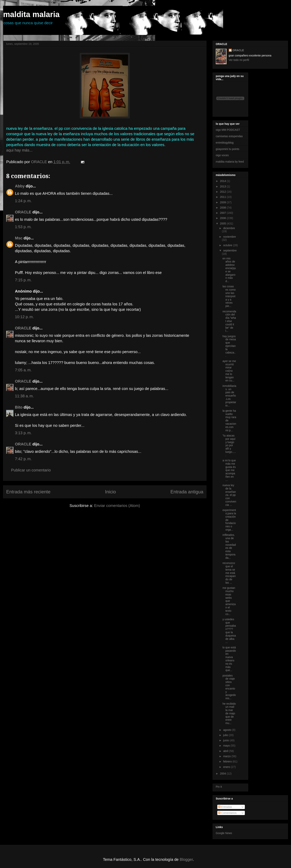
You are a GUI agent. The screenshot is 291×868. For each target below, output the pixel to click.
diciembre (229, 228)
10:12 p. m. (24, 317)
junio (226, 740)
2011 (223, 197)
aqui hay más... (19, 150)
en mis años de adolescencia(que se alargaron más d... (229, 270)
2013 (223, 186)
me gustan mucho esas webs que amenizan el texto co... (229, 601)
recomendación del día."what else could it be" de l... (229, 321)
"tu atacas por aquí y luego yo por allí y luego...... (229, 445)
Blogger (186, 859)
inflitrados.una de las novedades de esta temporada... (229, 546)
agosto (228, 730)
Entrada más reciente (28, 492)
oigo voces (222, 155)
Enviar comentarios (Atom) (117, 506)
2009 (223, 202)
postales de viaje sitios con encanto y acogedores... (229, 687)
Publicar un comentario (31, 470)
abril (226, 751)
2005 (223, 223)
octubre (228, 245)
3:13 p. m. (23, 433)
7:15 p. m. (23, 280)
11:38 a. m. (24, 396)
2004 (223, 774)
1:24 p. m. (23, 201)
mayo (227, 746)
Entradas (225, 807)
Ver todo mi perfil (239, 60)
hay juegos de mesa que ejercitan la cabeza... (229, 346)
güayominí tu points (227, 149)
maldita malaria (31, 14)
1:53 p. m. (23, 227)
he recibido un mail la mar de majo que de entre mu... (229, 713)
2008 (223, 208)
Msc (19, 238)
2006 (223, 218)
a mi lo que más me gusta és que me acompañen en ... (229, 470)
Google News (224, 833)
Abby (20, 186)
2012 (223, 192)
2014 (223, 181)
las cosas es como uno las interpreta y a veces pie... (229, 296)
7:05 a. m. (23, 370)
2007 (223, 213)
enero (227, 767)
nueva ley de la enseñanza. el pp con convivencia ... (229, 495)
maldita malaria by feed (230, 162)
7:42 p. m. (23, 459)
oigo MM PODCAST (228, 130)
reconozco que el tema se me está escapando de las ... (229, 573)
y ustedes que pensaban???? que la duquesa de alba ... (229, 631)
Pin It (219, 787)
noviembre (229, 237)
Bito (19, 407)
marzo (227, 756)
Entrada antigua (187, 492)
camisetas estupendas (229, 136)
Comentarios (227, 813)
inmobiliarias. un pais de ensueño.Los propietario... (229, 396)
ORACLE (23, 212)
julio (226, 735)
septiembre (230, 250)
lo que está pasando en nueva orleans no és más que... (229, 659)
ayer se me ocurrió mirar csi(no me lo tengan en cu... (229, 371)
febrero (228, 761)
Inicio (110, 492)
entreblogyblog (225, 143)
